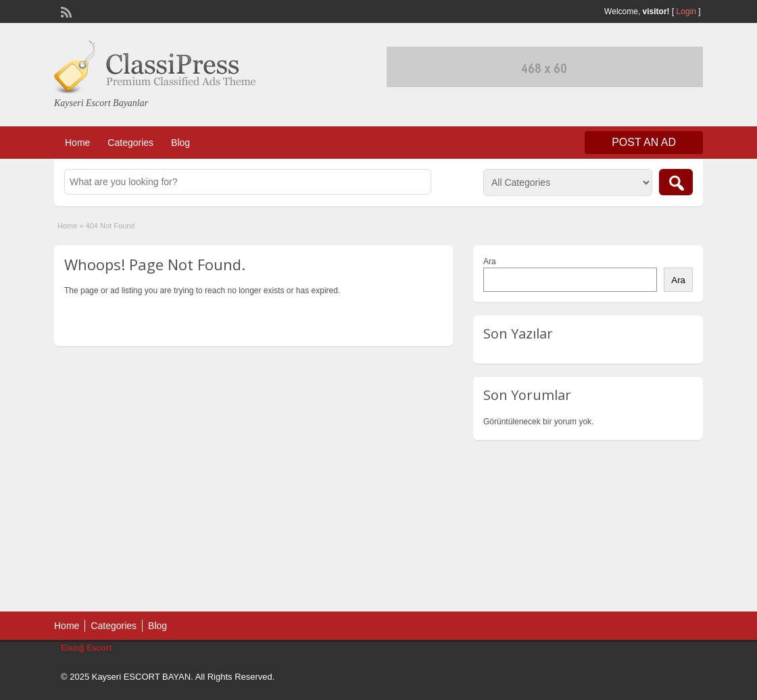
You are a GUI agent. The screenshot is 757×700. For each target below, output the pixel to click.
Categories (130, 143)
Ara (490, 261)
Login (686, 11)
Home (77, 143)
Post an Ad (644, 142)
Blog (180, 143)
